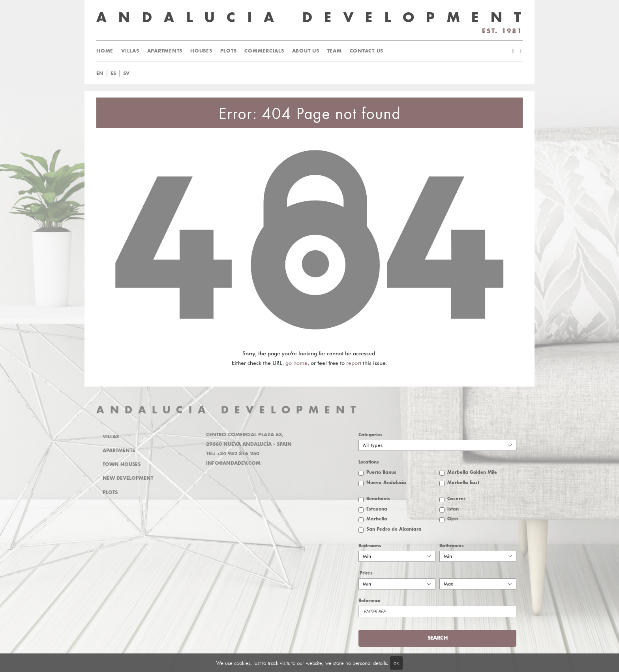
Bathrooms (452, 546)
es (113, 73)
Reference (370, 601)
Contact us (367, 51)
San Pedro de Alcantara (394, 529)
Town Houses (122, 464)
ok (396, 663)
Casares (457, 499)
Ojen (453, 519)
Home (105, 51)
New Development (128, 478)
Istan (453, 509)
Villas (130, 51)
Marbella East (463, 483)
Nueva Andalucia (386, 483)
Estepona (377, 509)
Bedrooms (370, 546)
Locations (369, 462)
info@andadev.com (233, 463)
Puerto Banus (381, 472)
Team (335, 51)
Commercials (264, 51)
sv (126, 73)
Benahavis (378, 499)
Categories (370, 435)
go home (296, 363)
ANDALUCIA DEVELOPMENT (229, 410)
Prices (366, 573)
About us (306, 51)
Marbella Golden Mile (472, 472)
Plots (229, 51)
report (354, 363)
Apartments (165, 51)
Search (438, 638)
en (100, 73)
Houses (201, 51)
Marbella (377, 519)
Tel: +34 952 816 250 (233, 454)
